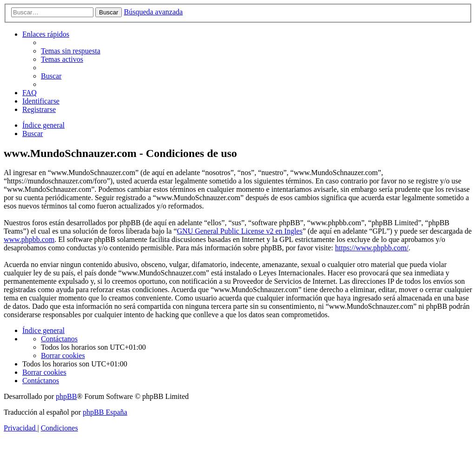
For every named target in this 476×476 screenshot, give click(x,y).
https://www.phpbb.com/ (372, 248)
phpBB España (105, 412)
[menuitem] (71, 51)
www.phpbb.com (29, 239)
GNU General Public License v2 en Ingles (240, 231)
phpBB (66, 396)
